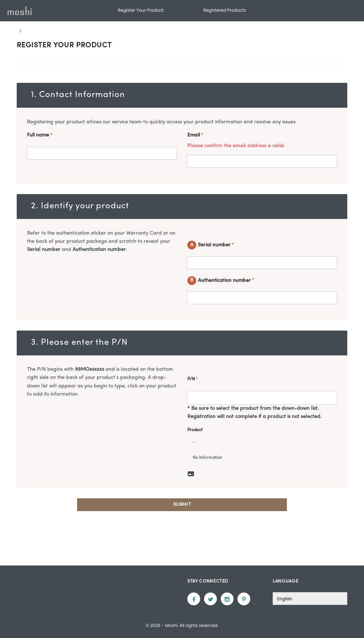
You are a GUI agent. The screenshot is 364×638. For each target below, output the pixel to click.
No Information (207, 458)
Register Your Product (141, 10)
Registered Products (225, 10)
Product (195, 430)
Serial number (211, 245)
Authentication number (221, 281)
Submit (182, 505)
